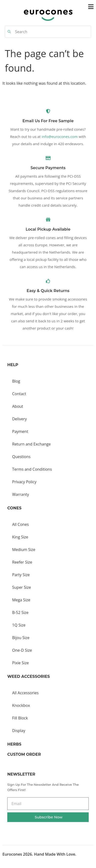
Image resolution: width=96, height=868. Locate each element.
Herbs (14, 744)
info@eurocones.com (60, 136)
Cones (14, 508)
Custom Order (24, 754)
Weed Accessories (29, 676)
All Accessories (25, 693)
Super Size (22, 587)
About (18, 406)
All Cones (20, 524)
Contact (19, 394)
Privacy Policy (24, 482)
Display (19, 731)
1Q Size (19, 625)
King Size (20, 537)
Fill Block (20, 718)
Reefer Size (22, 562)
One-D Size (22, 650)
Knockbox (21, 705)
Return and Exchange (31, 444)
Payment (20, 431)
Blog (16, 381)
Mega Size (21, 600)
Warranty (21, 494)
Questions (21, 457)
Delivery (19, 419)
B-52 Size (20, 612)
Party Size (21, 575)
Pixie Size (21, 663)
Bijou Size (21, 638)
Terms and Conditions (32, 469)
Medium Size (24, 550)
